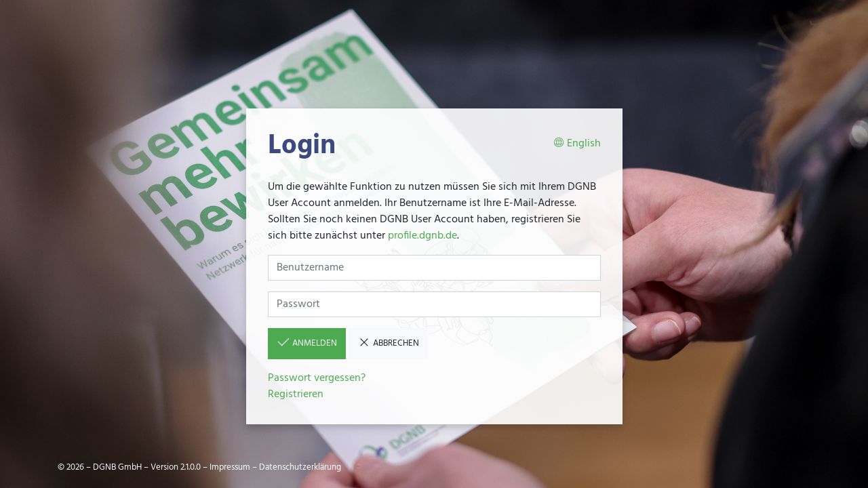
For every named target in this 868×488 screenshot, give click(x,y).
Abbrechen (388, 343)
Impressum (230, 467)
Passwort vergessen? (317, 378)
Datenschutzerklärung (300, 467)
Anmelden (307, 343)
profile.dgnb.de (422, 236)
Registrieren (296, 394)
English (577, 144)
